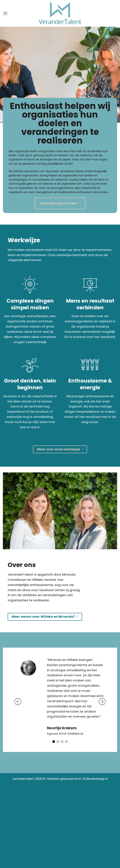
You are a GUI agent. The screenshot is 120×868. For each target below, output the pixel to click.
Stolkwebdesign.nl (95, 779)
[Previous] (18, 702)
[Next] (102, 702)
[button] (5, 13)
